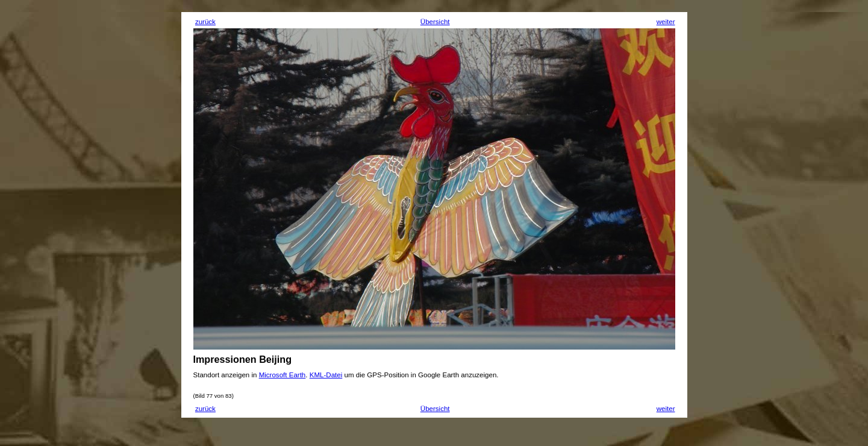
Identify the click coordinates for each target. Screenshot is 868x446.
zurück (205, 22)
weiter (666, 22)
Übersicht (435, 22)
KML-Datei (326, 375)
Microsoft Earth (283, 375)
